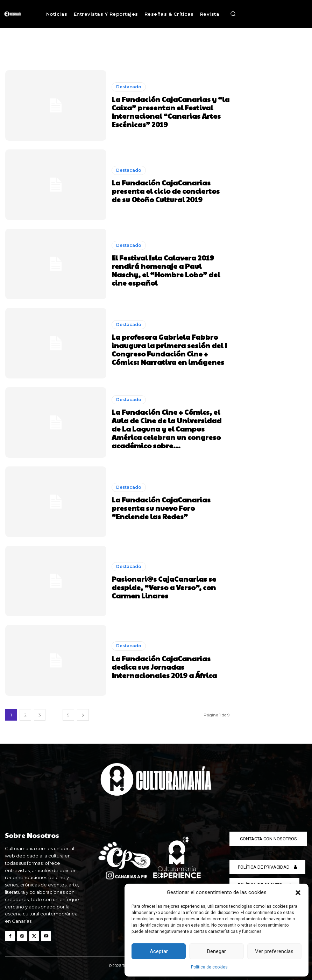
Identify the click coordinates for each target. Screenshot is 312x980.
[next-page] (83, 715)
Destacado (129, 87)
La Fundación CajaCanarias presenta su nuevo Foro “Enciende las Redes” (161, 508)
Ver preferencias (274, 951)
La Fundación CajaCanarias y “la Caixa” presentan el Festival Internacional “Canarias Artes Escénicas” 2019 (171, 112)
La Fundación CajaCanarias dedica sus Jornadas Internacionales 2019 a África (164, 666)
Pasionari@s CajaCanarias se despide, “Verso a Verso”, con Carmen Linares (164, 587)
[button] (298, 893)
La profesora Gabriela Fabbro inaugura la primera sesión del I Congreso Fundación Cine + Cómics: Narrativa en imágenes (169, 349)
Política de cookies (209, 967)
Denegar (217, 951)
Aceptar (159, 951)
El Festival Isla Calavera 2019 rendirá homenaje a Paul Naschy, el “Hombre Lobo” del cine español (166, 270)
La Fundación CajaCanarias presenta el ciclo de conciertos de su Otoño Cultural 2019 (166, 191)
